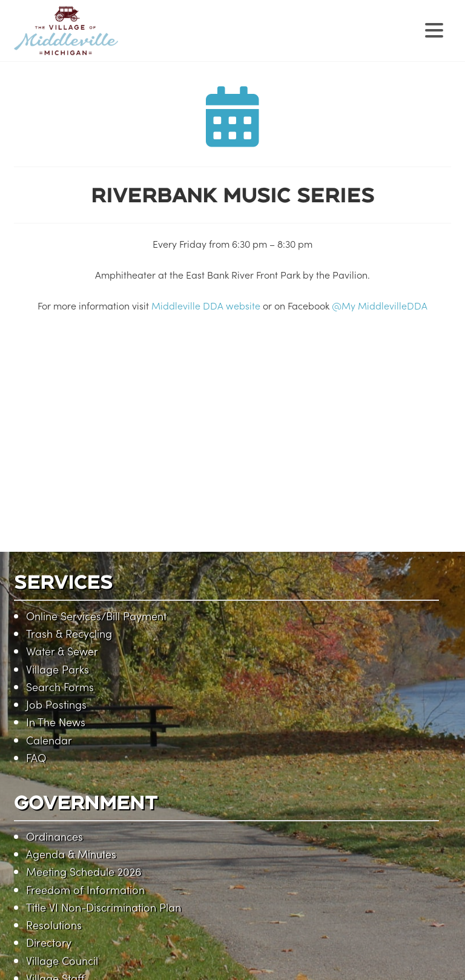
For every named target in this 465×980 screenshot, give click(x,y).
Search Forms (60, 687)
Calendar (49, 740)
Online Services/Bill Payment (96, 616)
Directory (49, 942)
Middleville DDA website (206, 305)
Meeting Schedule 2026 (84, 871)
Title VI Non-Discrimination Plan (104, 907)
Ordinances (54, 836)
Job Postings (56, 704)
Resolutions (54, 925)
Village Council (62, 960)
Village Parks (58, 669)
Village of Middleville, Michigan (143, 41)
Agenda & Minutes (71, 854)
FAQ (36, 757)
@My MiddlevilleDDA (380, 305)
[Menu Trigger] (434, 29)
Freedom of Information (85, 889)
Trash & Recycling (69, 633)
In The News (56, 722)
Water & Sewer (62, 651)
